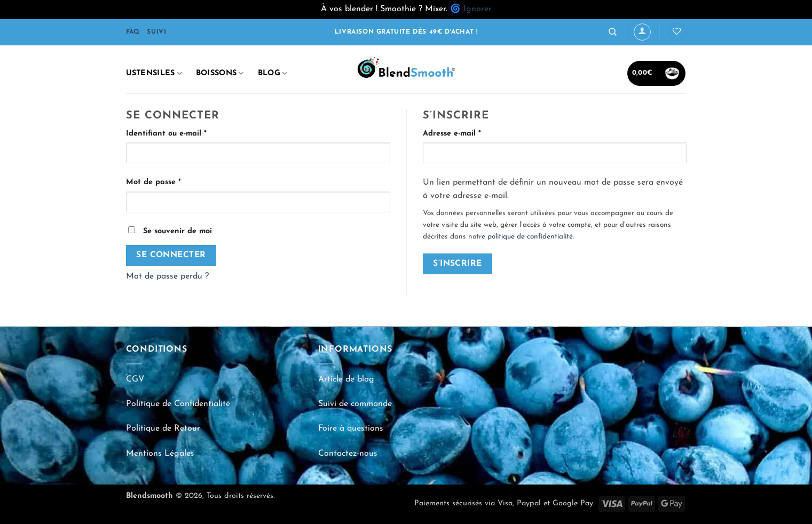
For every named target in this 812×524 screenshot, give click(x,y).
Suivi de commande (355, 404)
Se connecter (171, 255)
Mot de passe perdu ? (167, 276)
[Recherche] (613, 32)
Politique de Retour (163, 428)
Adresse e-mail (473, 133)
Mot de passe (174, 181)
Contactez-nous (348, 454)
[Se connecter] (642, 32)
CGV (135, 379)
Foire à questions (351, 428)
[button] (656, 73)
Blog (273, 73)
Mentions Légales (160, 454)
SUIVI (156, 32)
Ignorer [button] (478, 9)
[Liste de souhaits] (677, 32)
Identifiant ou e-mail (187, 133)
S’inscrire (458, 264)
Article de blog (346, 379)
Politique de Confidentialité (178, 404)
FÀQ (133, 32)
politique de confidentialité (530, 237)
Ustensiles (154, 73)
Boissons (220, 73)
